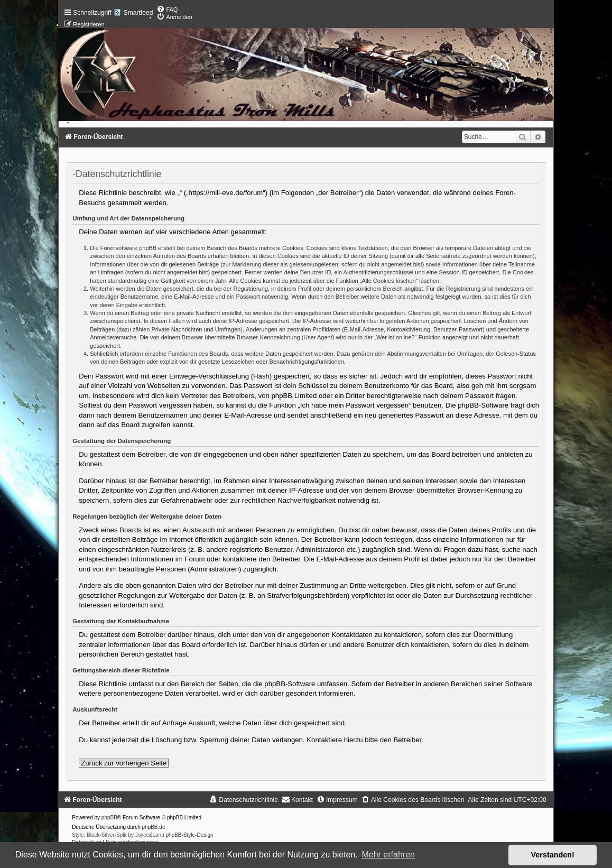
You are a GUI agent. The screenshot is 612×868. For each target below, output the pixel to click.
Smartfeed (138, 13)
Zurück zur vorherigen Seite (124, 763)
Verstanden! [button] (553, 855)
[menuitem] (167, 10)
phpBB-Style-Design (190, 835)
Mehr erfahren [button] (388, 855)
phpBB (109, 818)
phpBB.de (154, 827)
